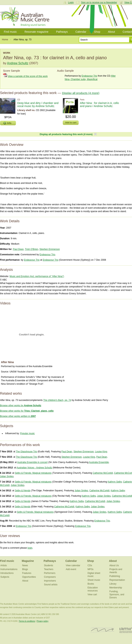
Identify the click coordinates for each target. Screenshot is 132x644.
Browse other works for (27, 411)
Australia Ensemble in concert (32, 462)
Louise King (101, 452)
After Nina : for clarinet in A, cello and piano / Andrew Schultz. (99, 105)
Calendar (81, 32)
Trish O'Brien (32, 249)
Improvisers (50, 581)
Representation (117, 580)
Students (48, 565)
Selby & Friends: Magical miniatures (33, 473)
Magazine (28, 561)
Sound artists (51, 585)
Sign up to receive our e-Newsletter (99, 2)
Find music (10, 32)
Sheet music (94, 580)
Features (27, 573)
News (25, 565)
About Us (114, 565)
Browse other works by (21, 406)
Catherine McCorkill (103, 473)
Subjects (5, 577)
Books (91, 584)
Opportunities (29, 577)
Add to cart (71, 122)
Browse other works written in (18, 416)
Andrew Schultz (18, 63)
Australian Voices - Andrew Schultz (34, 468)
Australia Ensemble (99, 462)
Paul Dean (18, 249)
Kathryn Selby (115, 482)
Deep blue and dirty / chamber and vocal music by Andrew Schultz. (38, 105)
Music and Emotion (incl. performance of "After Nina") (37, 276)
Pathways (62, 32)
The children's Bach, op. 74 (57, 400)
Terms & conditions (27, 621)
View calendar (73, 565)
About (111, 32)
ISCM (102, 630)
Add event (71, 569)
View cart (92, 595)
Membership (116, 588)
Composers (50, 577)
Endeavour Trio (89, 76)
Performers (50, 573)
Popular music (27, 433)
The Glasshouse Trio (27, 452)
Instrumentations (9, 569)
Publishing (115, 576)
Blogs (25, 569)
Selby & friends (23, 491)
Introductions (7, 573)
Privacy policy (42, 621)
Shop (97, 32)
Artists (4, 565)
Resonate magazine (37, 32)
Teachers (49, 569)
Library (113, 584)
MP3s (90, 569)
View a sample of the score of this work (28, 76)
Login (71, 2)
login (30, 548)
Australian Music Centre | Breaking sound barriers (25, 17)
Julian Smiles (7, 476)
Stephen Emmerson (50, 249)
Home (5, 40)
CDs (90, 565)
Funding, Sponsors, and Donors (117, 595)
